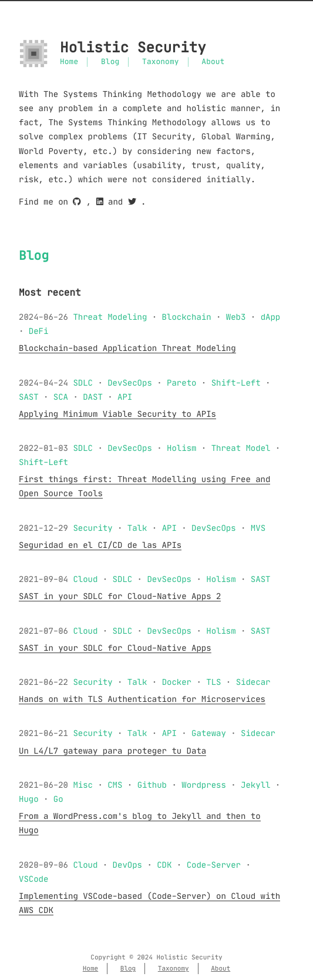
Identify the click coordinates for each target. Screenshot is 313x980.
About (213, 62)
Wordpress (204, 785)
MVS (258, 528)
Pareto (181, 383)
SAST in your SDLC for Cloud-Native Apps (115, 648)
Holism (181, 448)
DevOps (127, 865)
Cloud (85, 579)
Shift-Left (236, 383)
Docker (177, 682)
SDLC (83, 383)
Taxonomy (160, 62)
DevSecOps (130, 383)
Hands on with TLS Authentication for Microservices (142, 699)
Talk (137, 528)
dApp (271, 317)
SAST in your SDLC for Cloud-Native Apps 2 (120, 596)
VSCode (33, 879)
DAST (93, 397)
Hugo (29, 799)
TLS (213, 682)
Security (92, 528)
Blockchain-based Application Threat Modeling (127, 348)
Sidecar (253, 682)
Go (58, 799)
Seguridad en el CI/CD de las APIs (100, 545)
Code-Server (214, 865)
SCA (61, 397)
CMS (115, 785)
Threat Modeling (110, 317)
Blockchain (187, 317)
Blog (110, 62)
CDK (164, 865)
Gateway (209, 733)
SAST (29, 397)
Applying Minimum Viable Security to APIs (117, 414)
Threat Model (241, 448)
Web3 (236, 317)
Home (69, 62)
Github (152, 785)
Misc (83, 785)
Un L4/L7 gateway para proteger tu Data (112, 751)
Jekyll (255, 785)
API (125, 397)
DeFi (39, 331)
